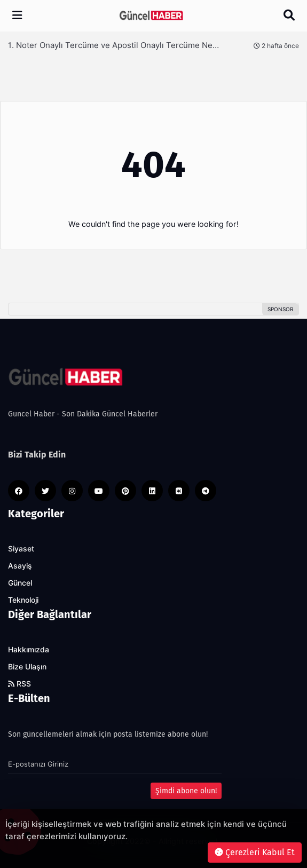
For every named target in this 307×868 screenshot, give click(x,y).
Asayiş (20, 566)
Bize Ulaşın (27, 667)
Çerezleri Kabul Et (255, 852)
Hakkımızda (29, 650)
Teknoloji (23, 600)
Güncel (20, 583)
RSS (19, 684)
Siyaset (21, 549)
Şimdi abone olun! (186, 791)
